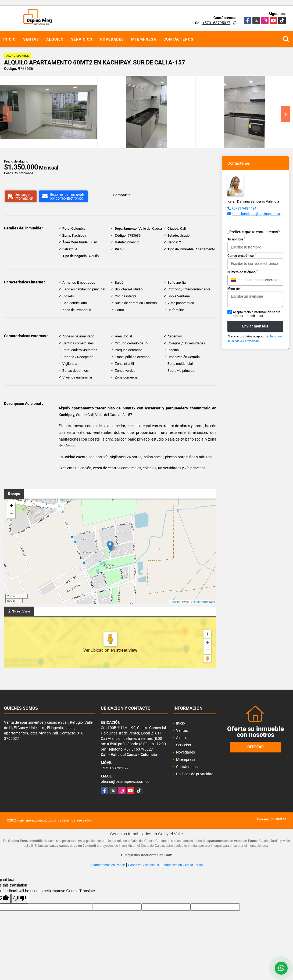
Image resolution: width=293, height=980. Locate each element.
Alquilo (55, 39)
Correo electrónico (242, 255)
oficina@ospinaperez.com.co (125, 781)
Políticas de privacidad (195, 774)
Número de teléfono (242, 272)
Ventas (31, 39)
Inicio (10, 39)
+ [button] (11, 506)
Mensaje (234, 288)
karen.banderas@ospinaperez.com (258, 214)
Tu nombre (236, 239)
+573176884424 (244, 208)
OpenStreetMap (205, 602)
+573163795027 (216, 23)
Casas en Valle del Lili (144, 865)
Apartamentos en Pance (108, 865)
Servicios (82, 39)
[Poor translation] (20, 899)
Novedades (112, 39)
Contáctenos (178, 39)
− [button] (11, 514)
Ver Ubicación (97, 650)
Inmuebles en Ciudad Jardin (183, 865)
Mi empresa (144, 39)
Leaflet (175, 602)
